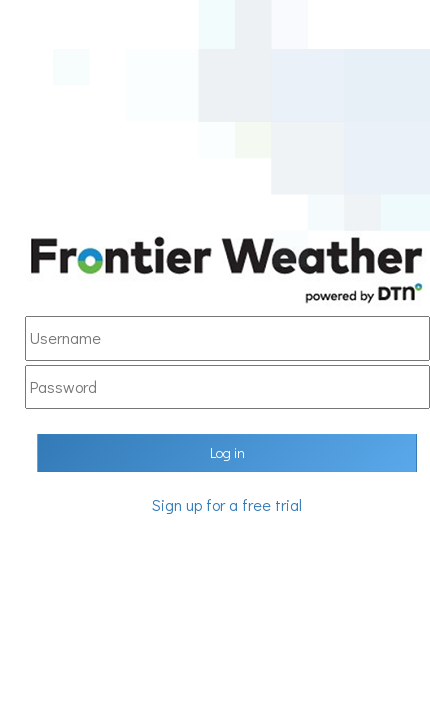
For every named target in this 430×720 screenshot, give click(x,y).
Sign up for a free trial (227, 504)
